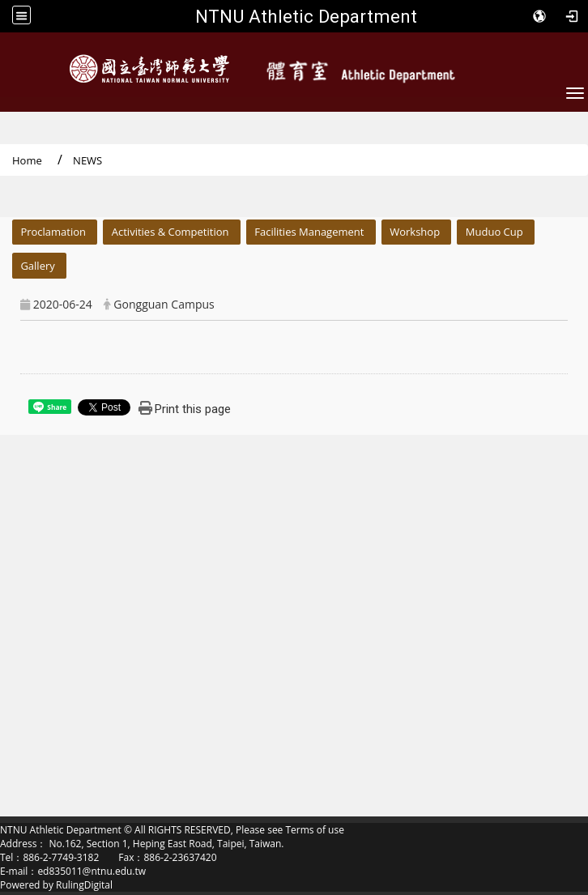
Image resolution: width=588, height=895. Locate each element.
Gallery (37, 266)
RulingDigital (84, 885)
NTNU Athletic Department (306, 16)
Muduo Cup (494, 232)
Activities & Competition (170, 232)
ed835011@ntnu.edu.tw (92, 871)
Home (27, 160)
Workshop (415, 232)
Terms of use (314, 830)
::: (5, 228)
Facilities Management (309, 232)
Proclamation (53, 232)
